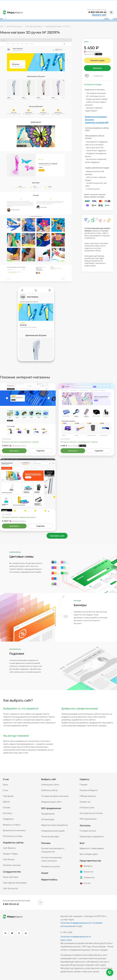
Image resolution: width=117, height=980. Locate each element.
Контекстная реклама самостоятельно (51, 859)
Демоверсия (14, 451)
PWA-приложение (88, 819)
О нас (6, 790)
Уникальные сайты (50, 785)
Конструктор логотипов (91, 813)
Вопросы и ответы (12, 825)
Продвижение (48, 814)
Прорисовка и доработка (92, 836)
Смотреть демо (97, 60)
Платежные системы (13, 836)
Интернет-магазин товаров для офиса (19, 517)
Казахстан (86, 872)
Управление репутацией (53, 831)
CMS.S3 (6, 802)
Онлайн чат (85, 802)
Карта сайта (66, 940)
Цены (6, 785)
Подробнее (40, 451)
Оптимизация (48, 819)
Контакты (7, 813)
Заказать (97, 68)
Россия (85, 883)
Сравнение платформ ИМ (97, 122)
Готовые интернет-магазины (55, 796)
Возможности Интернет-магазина (96, 118)
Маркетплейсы (49, 880)
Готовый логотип (88, 831)
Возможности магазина (14, 830)
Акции (45, 873)
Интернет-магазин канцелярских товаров (20, 442)
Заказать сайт (99, 15)
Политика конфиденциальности (76, 937)
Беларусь (86, 866)
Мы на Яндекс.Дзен (89, 854)
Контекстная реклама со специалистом (53, 850)
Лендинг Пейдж (10, 854)
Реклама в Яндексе (89, 790)
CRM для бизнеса (88, 796)
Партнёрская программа (15, 883)
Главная (83, 785)
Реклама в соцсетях (50, 866)
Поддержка (8, 819)
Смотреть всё (57, 536)
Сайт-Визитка (9, 848)
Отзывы (7, 807)
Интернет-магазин (12, 865)
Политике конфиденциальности (76, 923)
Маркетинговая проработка (55, 825)
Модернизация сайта (51, 802)
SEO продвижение (51, 808)
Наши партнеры (11, 877)
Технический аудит (50, 836)
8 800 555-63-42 (97, 12)
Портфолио (8, 796)
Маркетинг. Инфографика (92, 848)
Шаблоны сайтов (49, 790)
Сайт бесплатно (10, 888)
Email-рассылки (87, 807)
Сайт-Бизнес (9, 859)
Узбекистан (87, 877)
